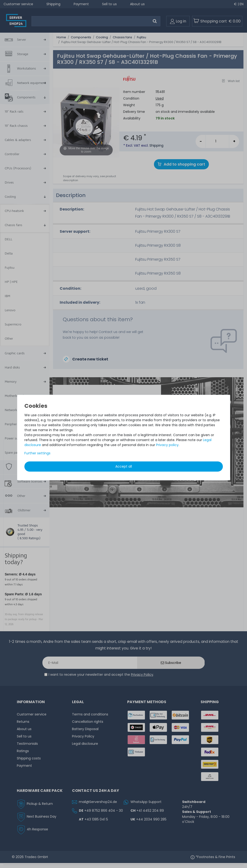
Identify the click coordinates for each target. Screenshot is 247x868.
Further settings (37, 453)
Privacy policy (167, 445)
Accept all (124, 466)
